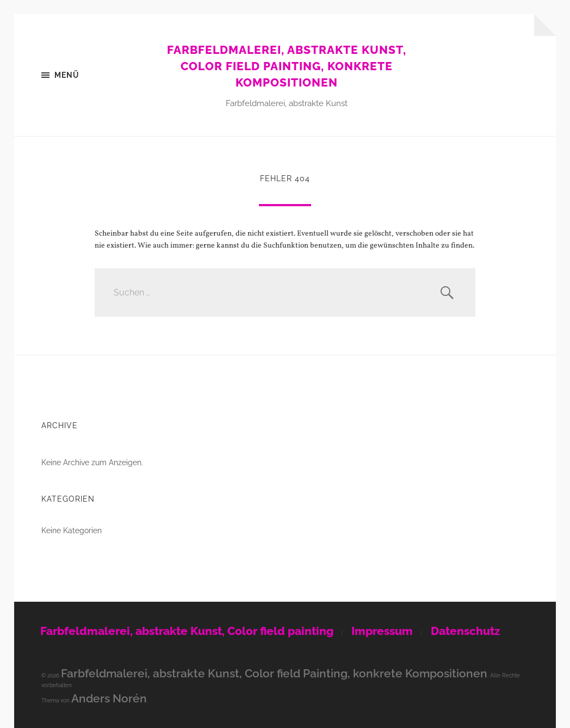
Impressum (382, 631)
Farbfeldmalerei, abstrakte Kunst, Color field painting (187, 631)
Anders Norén (109, 698)
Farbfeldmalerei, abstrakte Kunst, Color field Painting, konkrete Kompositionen (287, 66)
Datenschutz (465, 631)
